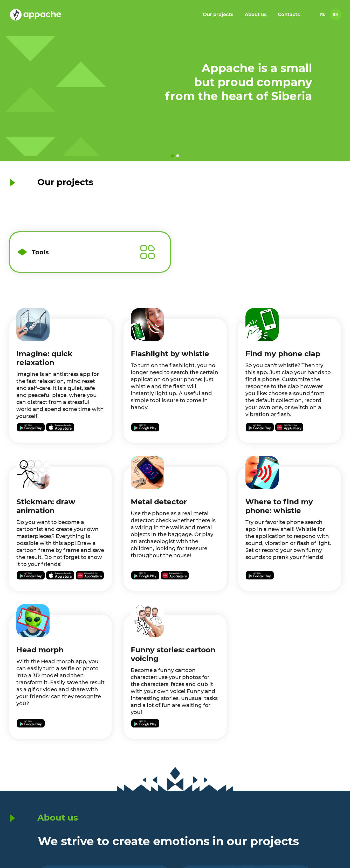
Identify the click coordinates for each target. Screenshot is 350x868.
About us (256, 15)
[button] (173, 156)
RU (323, 15)
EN (336, 15)
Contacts (289, 15)
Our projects (218, 15)
